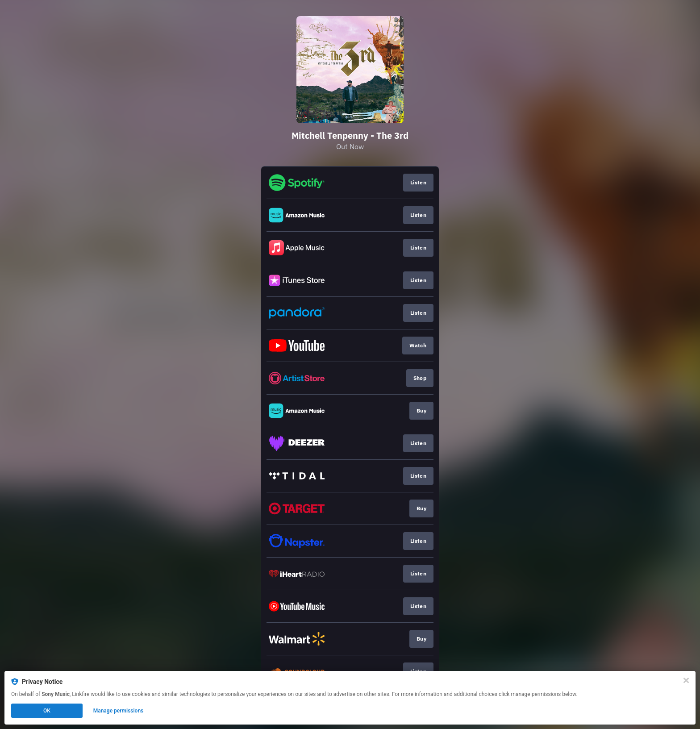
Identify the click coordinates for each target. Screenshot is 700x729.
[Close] (686, 680)
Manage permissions (119, 711)
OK (47, 711)
